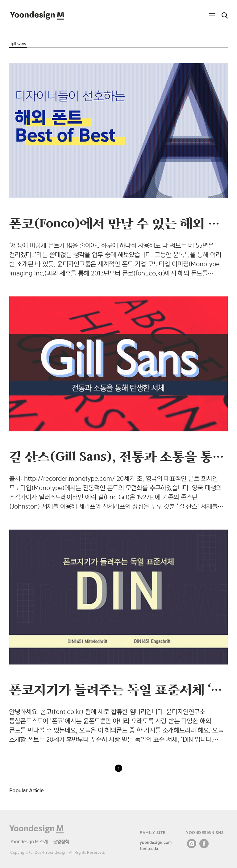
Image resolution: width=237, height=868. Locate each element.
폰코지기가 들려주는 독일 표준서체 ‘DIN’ (123, 689)
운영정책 (61, 842)
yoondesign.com (156, 843)
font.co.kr (149, 849)
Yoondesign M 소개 (29, 842)
